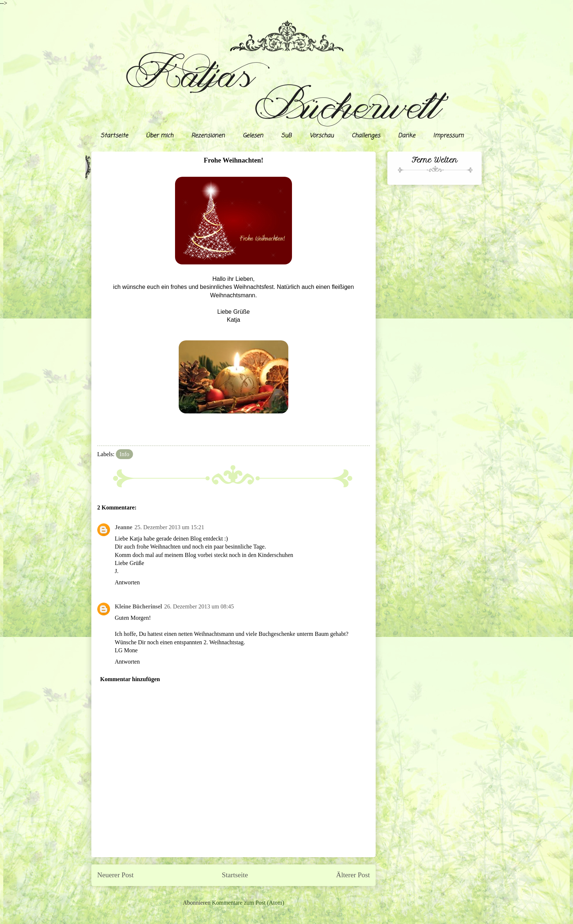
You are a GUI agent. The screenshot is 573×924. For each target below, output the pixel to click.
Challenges (366, 136)
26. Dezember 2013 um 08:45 (199, 606)
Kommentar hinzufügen (130, 679)
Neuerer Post (115, 875)
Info (124, 454)
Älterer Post (353, 875)
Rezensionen (208, 136)
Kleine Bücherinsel (138, 606)
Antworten (127, 582)
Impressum (448, 136)
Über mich (160, 136)
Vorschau (322, 136)
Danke (407, 136)
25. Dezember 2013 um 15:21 (169, 527)
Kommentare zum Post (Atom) (248, 903)
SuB (286, 136)
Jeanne (124, 527)
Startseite (114, 136)
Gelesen (253, 136)
